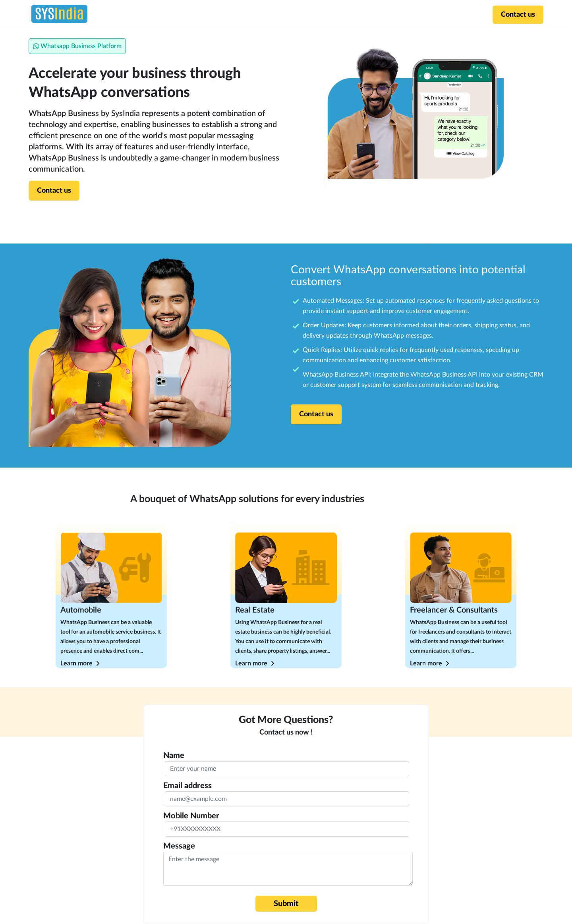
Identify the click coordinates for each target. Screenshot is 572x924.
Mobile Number (191, 816)
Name (174, 756)
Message (179, 846)
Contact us (518, 15)
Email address (187, 786)
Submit (286, 904)
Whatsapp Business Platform (77, 46)
